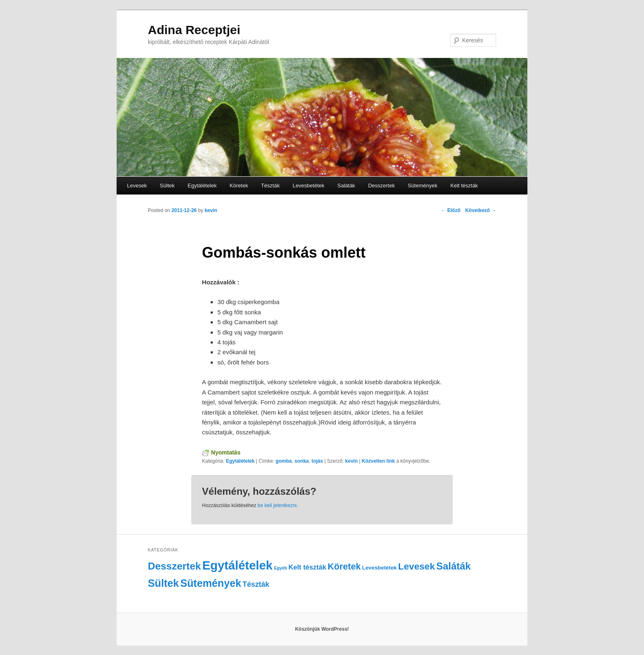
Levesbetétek (308, 186)
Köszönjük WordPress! (322, 629)
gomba (284, 461)
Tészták (270, 186)
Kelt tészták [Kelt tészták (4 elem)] (307, 567)
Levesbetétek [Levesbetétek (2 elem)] (379, 568)
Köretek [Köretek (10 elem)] (344, 566)
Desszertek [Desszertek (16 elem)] (174, 566)
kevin (211, 210)
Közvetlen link (379, 461)
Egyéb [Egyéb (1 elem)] (281, 568)
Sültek (167, 186)
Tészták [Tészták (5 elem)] (256, 584)
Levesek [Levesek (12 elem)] (416, 566)
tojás (317, 461)
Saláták (346, 186)
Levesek (137, 186)
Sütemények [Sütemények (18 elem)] (211, 583)
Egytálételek (202, 186)
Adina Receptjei (194, 30)
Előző (451, 210)
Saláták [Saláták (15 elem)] (453, 566)
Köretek (239, 186)
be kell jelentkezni (277, 505)
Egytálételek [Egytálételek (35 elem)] (237, 565)
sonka (302, 461)
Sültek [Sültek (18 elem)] (163, 583)
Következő (481, 210)
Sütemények (423, 186)
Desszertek (381, 186)
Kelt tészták (464, 186)
